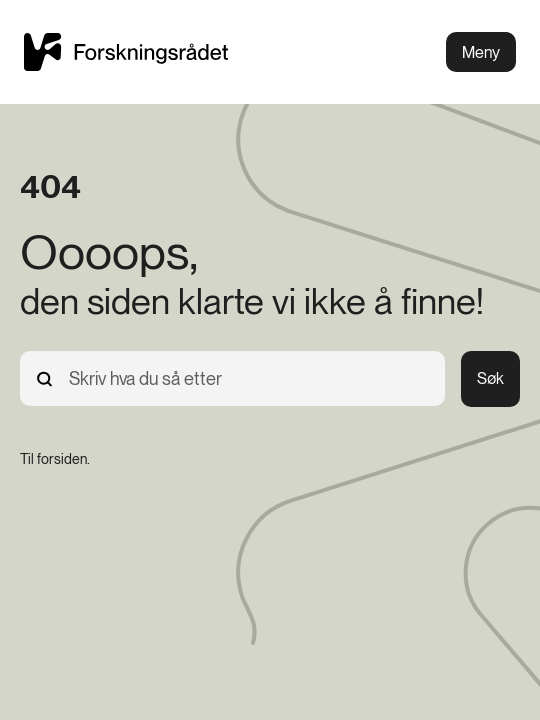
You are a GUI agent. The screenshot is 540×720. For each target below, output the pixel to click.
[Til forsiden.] (55, 459)
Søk (490, 378)
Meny (481, 52)
